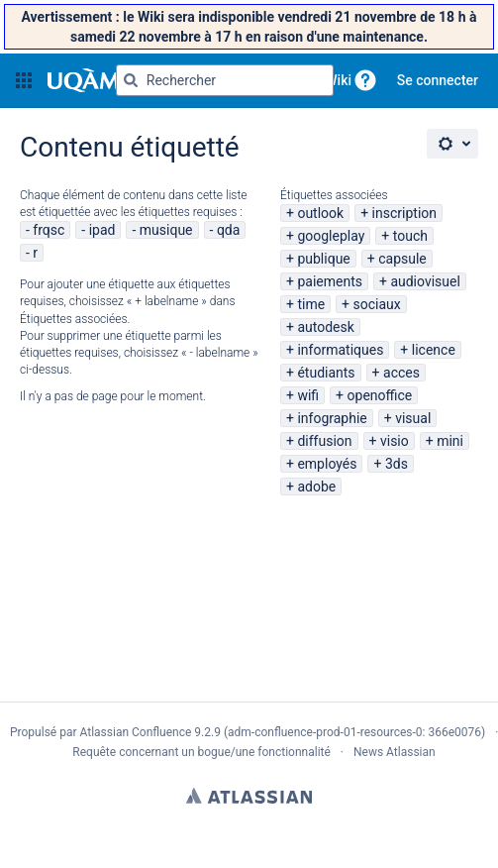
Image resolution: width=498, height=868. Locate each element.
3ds (397, 464)
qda (228, 230)
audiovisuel (425, 281)
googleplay (331, 236)
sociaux (377, 304)
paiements (330, 281)
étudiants (326, 373)
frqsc (49, 230)
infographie (332, 418)
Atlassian (249, 796)
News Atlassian (395, 752)
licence (434, 350)
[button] (24, 80)
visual (413, 418)
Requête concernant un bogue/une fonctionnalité (201, 752)
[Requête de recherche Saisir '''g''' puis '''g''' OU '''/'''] (225, 80)
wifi (308, 395)
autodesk (325, 327)
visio (395, 441)
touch (410, 236)
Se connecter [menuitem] (438, 80)
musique (166, 230)
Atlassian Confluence (135, 732)
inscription (404, 213)
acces (401, 373)
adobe (316, 487)
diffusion (324, 441)
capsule (402, 259)
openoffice (380, 395)
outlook (320, 213)
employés (327, 464)
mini (450, 441)
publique (323, 259)
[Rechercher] (131, 80)
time (311, 304)
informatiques (340, 350)
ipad (102, 230)
